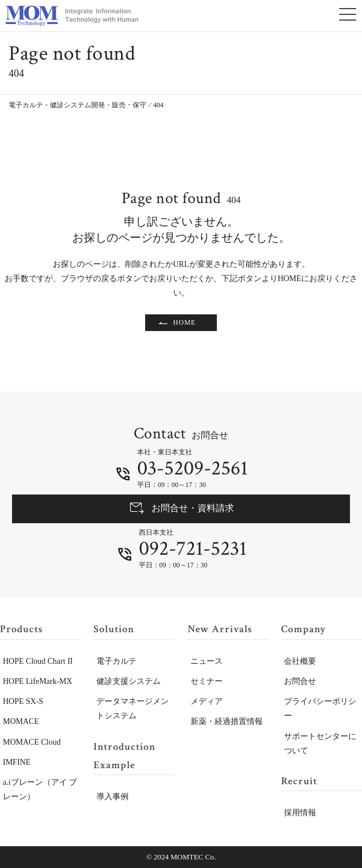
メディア (207, 701)
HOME (184, 322)
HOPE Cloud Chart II (38, 661)
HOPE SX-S (23, 701)
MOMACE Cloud (32, 742)
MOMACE (21, 721)
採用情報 (300, 813)
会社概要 (300, 661)
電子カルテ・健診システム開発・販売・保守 (77, 105)
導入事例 (112, 797)
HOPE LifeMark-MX (38, 681)
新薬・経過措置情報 (227, 721)
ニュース (207, 661)
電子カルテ (116, 661)
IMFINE (17, 762)
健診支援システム (129, 681)
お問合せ (300, 681)
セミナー (207, 681)
